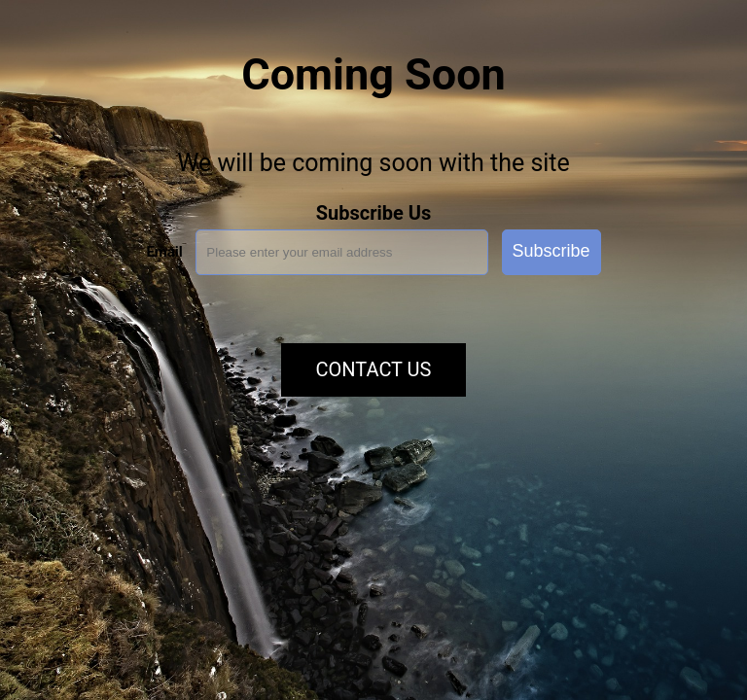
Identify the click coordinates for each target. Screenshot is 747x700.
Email (164, 252)
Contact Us (374, 369)
